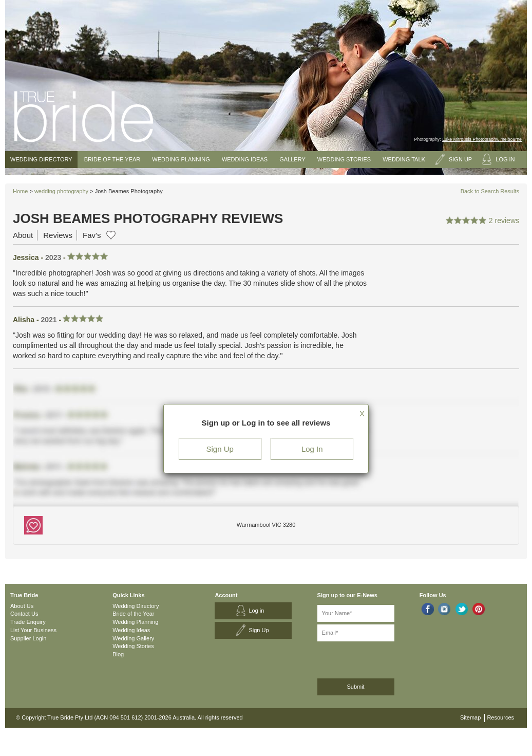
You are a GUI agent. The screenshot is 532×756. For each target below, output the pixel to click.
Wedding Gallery (133, 638)
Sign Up (220, 449)
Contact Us (24, 614)
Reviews (58, 235)
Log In (312, 449)
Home (20, 191)
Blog (118, 654)
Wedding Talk (404, 159)
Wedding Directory (41, 159)
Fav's (92, 235)
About (23, 235)
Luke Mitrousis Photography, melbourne (482, 139)
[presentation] (372, 658)
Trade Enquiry (28, 622)
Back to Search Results (490, 191)
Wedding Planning (181, 159)
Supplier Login (28, 638)
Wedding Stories (344, 159)
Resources (500, 717)
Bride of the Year (112, 159)
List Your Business (33, 630)
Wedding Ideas (245, 159)
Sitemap (470, 717)
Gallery (292, 159)
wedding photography (61, 191)
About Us (22, 606)
